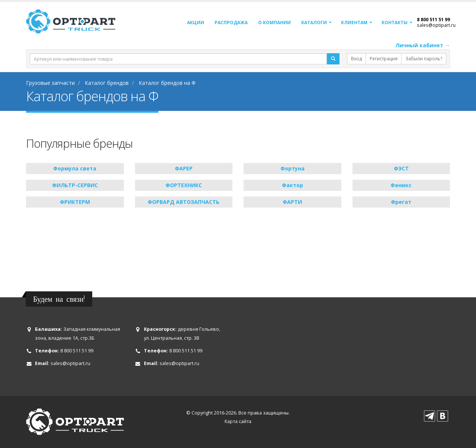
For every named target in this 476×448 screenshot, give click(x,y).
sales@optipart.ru (436, 25)
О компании (274, 23)
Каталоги (314, 23)
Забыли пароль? (424, 59)
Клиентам (354, 23)
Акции (196, 23)
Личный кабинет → (423, 45)
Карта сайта (238, 421)
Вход (356, 59)
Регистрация (384, 59)
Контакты (395, 23)
